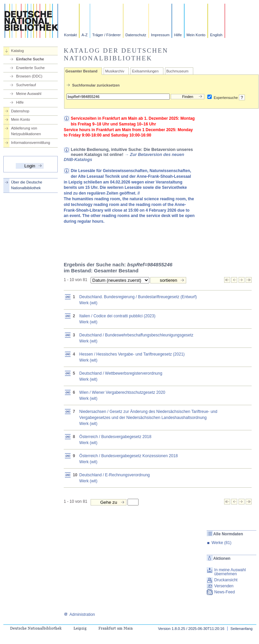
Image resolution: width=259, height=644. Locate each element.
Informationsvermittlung (31, 143)
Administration (79, 614)
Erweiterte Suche (30, 68)
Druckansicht (226, 580)
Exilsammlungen (145, 71)
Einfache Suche (30, 59)
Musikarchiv (115, 71)
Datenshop (20, 111)
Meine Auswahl (29, 94)
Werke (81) (222, 543)
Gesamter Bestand (81, 71)
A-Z (85, 35)
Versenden (224, 586)
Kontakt (70, 35)
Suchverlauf (26, 85)
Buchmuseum (177, 71)
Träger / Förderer (107, 35)
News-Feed (225, 592)
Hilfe (178, 35)
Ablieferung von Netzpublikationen (26, 131)
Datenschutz (136, 35)
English (216, 35)
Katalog (17, 51)
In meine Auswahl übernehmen (230, 572)
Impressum (160, 35)
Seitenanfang (242, 629)
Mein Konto (196, 35)
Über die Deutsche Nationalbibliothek (27, 185)
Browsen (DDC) (29, 76)
